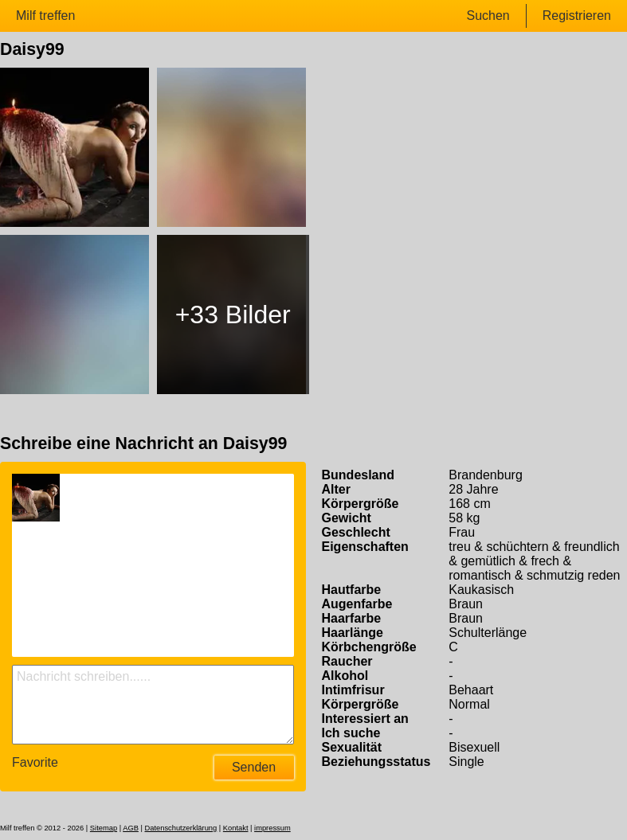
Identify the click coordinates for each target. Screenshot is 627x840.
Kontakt (236, 828)
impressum (272, 828)
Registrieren (577, 16)
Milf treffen (45, 16)
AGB (131, 828)
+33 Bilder (233, 315)
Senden (254, 767)
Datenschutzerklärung (180, 828)
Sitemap (104, 828)
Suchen (488, 16)
